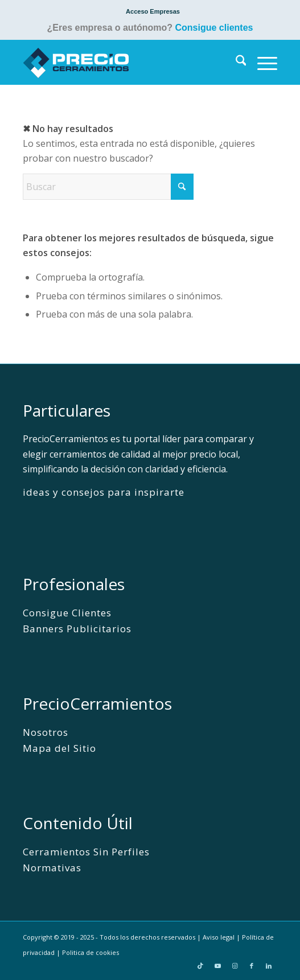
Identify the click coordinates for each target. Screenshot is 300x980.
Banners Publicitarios (77, 629)
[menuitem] (153, 11)
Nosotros (46, 732)
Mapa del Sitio (59, 748)
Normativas (52, 868)
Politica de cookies (91, 952)
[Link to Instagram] (235, 966)
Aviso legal (219, 937)
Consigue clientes (214, 28)
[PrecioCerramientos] (125, 62)
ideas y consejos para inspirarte (104, 492)
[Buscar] (235, 62)
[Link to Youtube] (217, 966)
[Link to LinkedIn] (269, 966)
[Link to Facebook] (252, 966)
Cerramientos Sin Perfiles (87, 852)
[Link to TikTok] (200, 966)
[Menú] (262, 62)
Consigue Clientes (67, 613)
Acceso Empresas (153, 11)
